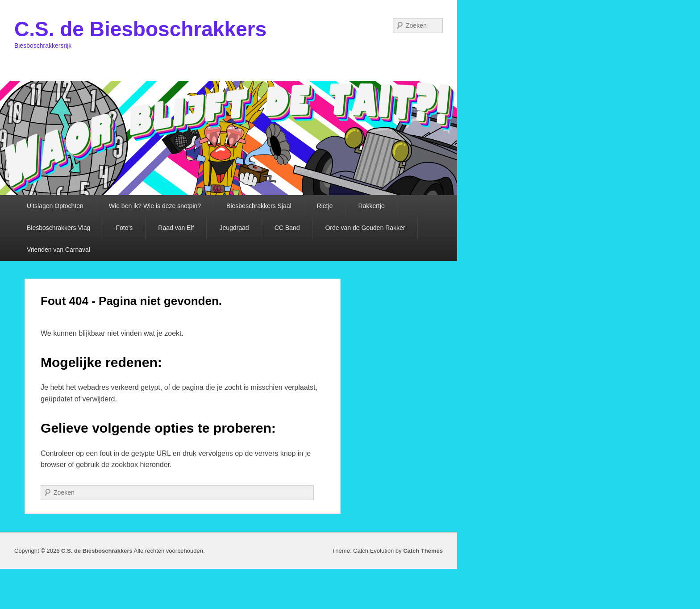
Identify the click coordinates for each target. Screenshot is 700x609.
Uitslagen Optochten (55, 206)
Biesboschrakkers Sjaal (259, 206)
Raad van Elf (176, 228)
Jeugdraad (234, 228)
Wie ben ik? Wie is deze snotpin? (155, 206)
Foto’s (124, 228)
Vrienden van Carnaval (58, 250)
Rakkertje (371, 206)
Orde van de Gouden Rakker (365, 228)
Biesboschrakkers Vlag (58, 228)
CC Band (287, 228)
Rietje (325, 206)
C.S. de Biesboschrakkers (140, 29)
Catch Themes (423, 551)
